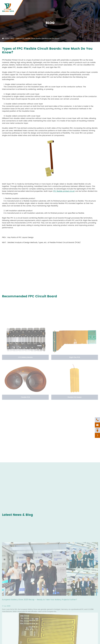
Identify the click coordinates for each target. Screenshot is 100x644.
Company (57, 10)
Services (36, 10)
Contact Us (87, 10)
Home (7, 38)
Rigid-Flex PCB (75, 358)
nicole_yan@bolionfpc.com (57, 4)
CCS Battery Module (25, 358)
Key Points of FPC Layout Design (21, 237)
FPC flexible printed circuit (64, 191)
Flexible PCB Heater (75, 398)
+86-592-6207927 (33, 4)
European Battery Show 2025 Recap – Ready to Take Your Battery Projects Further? (40, 600)
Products (25, 10)
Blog (12, 38)
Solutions (46, 10)
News (77, 10)
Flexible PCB (25, 398)
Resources (68, 10)
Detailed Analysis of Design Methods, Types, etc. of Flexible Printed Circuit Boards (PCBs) (44, 243)
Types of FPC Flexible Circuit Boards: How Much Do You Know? (38, 38)
